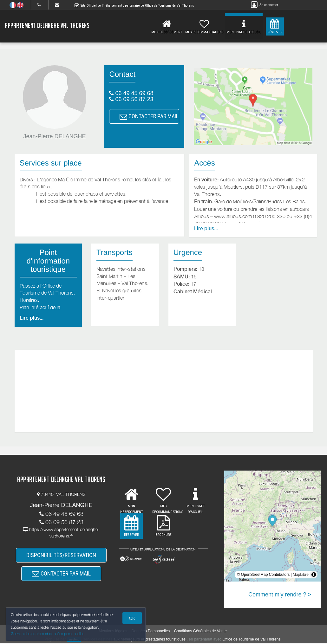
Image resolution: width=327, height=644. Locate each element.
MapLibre (301, 575)
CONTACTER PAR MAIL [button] (149, 116)
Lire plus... (206, 228)
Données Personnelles (151, 631)
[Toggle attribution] (314, 575)
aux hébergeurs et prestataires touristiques (150, 640)
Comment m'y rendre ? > (280, 595)
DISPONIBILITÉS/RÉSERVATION (61, 555)
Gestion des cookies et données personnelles (48, 633)
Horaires (29, 300)
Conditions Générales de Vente (200, 631)
